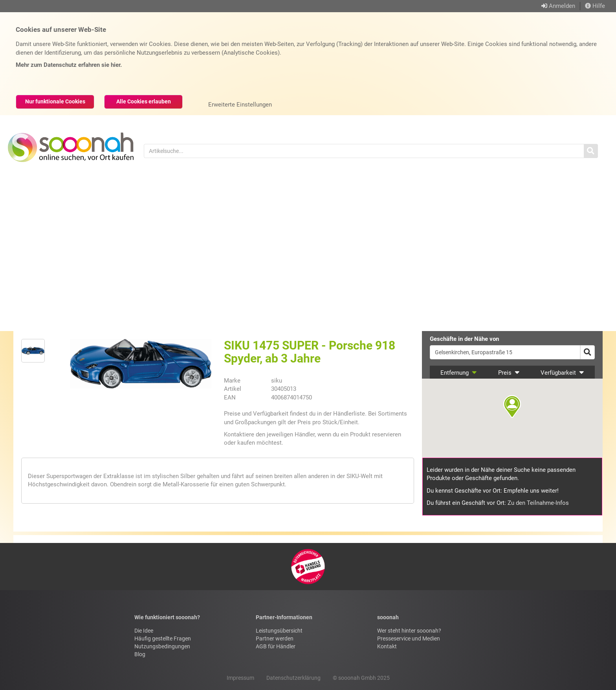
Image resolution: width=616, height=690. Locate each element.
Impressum (240, 678)
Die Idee (144, 631)
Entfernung (459, 373)
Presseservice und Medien (409, 638)
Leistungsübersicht (279, 631)
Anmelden (562, 6)
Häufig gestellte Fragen (163, 638)
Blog (140, 654)
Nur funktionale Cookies (55, 101)
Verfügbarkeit (562, 373)
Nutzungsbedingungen (162, 646)
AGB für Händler (276, 646)
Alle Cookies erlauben (144, 101)
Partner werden (275, 638)
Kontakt (387, 646)
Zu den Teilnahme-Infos (538, 503)
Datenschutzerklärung (293, 678)
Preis (509, 373)
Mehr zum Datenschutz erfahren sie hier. (69, 65)
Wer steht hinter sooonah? (409, 631)
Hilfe (595, 6)
